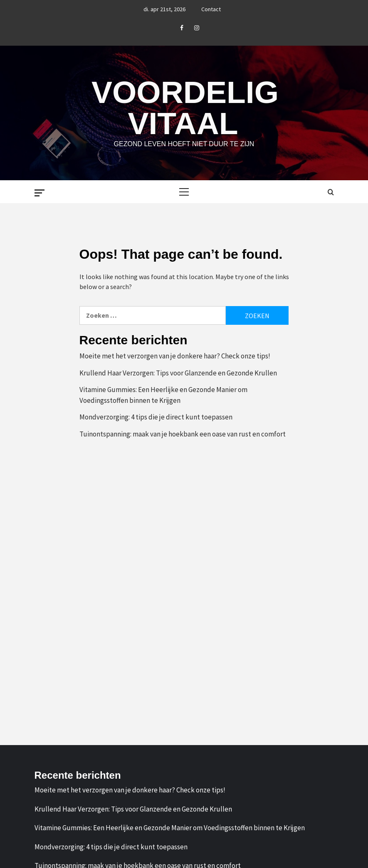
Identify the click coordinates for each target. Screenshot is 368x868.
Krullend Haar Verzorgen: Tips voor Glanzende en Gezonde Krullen (178, 373)
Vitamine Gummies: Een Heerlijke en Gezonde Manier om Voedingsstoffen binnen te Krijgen (163, 395)
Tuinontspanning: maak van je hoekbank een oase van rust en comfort (183, 434)
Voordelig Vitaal (185, 108)
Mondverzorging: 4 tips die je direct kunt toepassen (156, 417)
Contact (211, 9)
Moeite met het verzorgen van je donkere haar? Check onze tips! (175, 356)
